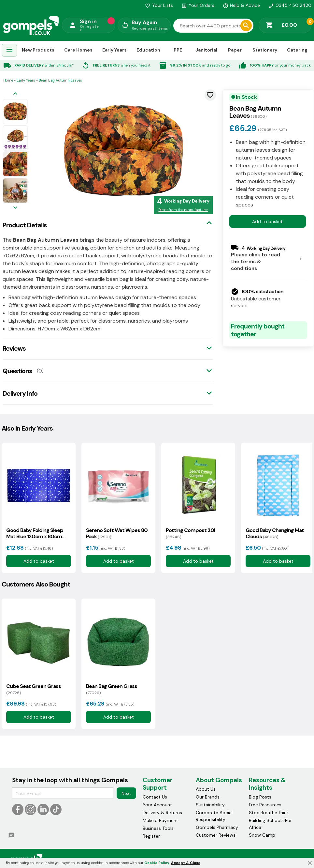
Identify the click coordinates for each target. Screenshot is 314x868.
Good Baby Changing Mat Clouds (275, 533)
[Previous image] (15, 94)
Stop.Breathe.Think (269, 813)
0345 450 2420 (290, 5)
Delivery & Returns (162, 813)
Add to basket (267, 221)
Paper (235, 50)
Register (151, 836)
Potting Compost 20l (190, 533)
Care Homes (78, 50)
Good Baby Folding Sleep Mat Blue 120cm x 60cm (35, 533)
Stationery (265, 50)
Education (148, 50)
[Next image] (15, 208)
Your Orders (198, 5)
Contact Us (155, 797)
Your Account (157, 805)
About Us (206, 789)
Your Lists (159, 5)
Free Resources (265, 805)
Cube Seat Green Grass (34, 689)
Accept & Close (186, 863)
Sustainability (210, 805)
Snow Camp (262, 835)
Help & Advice (241, 5)
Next (126, 793)
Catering (297, 50)
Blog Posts (260, 797)
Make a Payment (160, 820)
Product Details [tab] (25, 225)
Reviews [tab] (14, 348)
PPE (178, 50)
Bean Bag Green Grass (112, 689)
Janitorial (206, 50)
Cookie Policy (157, 863)
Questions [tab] (17, 371)
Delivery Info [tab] (20, 393)
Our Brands (208, 797)
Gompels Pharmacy (217, 827)
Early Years (114, 50)
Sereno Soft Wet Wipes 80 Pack (117, 533)
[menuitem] (9, 50)
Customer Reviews (216, 835)
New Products (38, 50)
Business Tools (158, 828)
